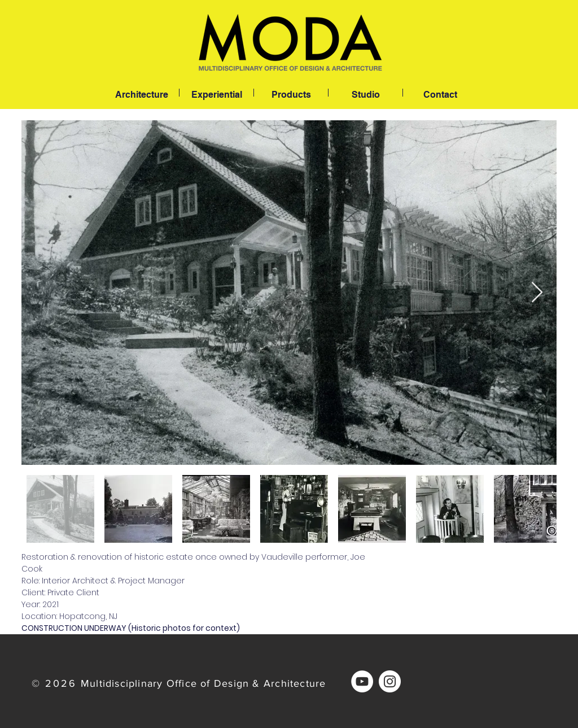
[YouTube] (362, 681)
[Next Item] (537, 293)
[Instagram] (390, 681)
